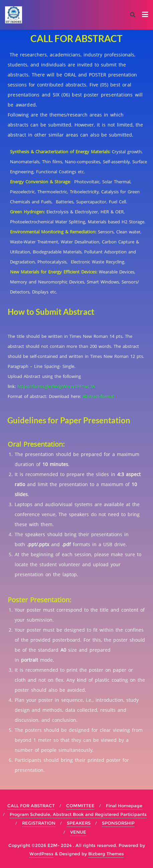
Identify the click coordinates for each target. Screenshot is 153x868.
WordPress (41, 854)
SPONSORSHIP (118, 823)
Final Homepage (124, 806)
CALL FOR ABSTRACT (31, 806)
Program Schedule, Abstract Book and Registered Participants (78, 814)
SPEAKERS (79, 823)
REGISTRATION (39, 823)
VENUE (78, 832)
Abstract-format (98, 396)
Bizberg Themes (106, 854)
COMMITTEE (80, 806)
